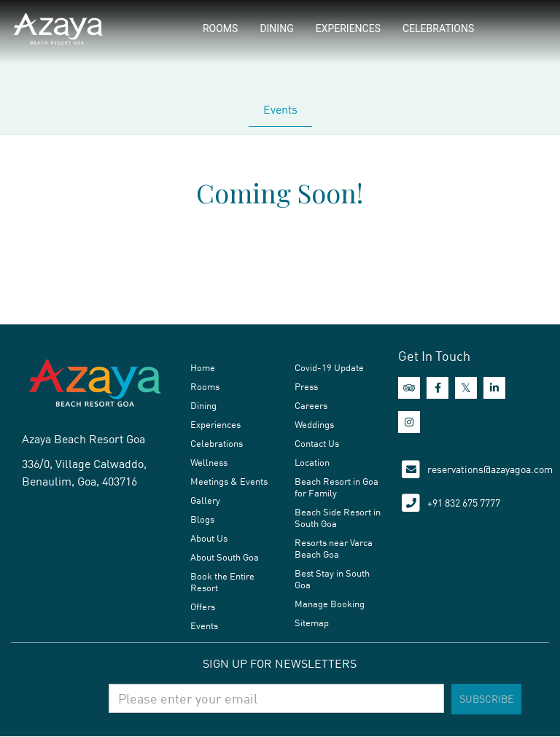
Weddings (314, 424)
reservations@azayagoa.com (490, 469)
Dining (276, 28)
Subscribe (486, 699)
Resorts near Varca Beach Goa (334, 548)
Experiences (348, 28)
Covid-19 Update (329, 367)
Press (306, 386)
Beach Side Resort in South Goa (338, 518)
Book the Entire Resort (222, 582)
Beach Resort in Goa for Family (337, 487)
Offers (203, 607)
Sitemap (312, 623)
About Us (209, 538)
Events (280, 109)
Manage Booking (330, 604)
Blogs (202, 519)
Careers (311, 405)
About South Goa (225, 557)
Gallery (205, 500)
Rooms (220, 28)
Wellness (209, 462)
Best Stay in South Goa (332, 579)
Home (203, 367)
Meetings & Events (229, 481)
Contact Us (317, 443)
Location (312, 462)
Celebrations (438, 28)
